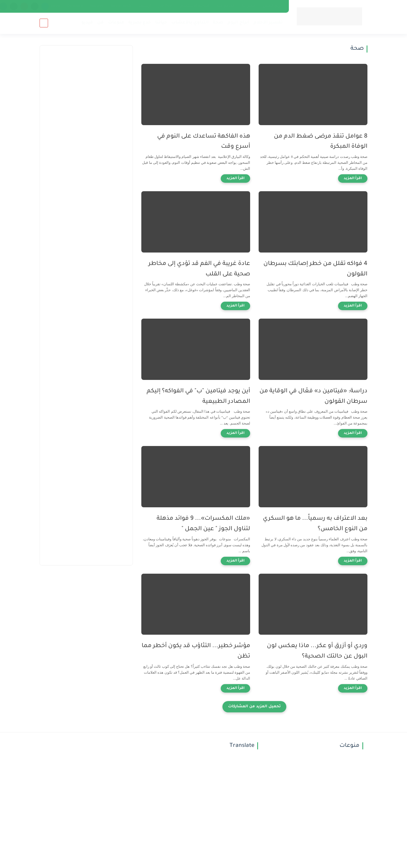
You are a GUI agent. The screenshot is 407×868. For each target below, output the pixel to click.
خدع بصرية (140, 23)
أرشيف (145, 6)
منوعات (116, 23)
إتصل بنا (249, 6)
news (56, 6)
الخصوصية (226, 6)
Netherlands (121, 6)
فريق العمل (273, 6)
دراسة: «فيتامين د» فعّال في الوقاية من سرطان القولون (313, 397)
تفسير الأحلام (268, 23)
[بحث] (44, 23)
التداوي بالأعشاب (190, 23)
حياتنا (161, 23)
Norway (97, 6)
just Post (165, 6)
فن (100, 23)
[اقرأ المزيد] (353, 179)
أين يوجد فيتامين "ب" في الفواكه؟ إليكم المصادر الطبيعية (198, 397)
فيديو (87, 23)
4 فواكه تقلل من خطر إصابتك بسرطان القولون (315, 269)
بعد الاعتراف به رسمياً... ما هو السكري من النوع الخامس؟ (315, 524)
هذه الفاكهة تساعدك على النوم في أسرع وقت (204, 142)
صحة (218, 23)
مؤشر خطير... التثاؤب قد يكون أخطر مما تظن (196, 651)
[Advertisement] (86, 147)
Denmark (75, 6)
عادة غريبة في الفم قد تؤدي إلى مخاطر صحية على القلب (199, 269)
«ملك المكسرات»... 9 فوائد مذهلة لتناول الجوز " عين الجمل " (203, 524)
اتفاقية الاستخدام (195, 6)
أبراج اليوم (238, 23)
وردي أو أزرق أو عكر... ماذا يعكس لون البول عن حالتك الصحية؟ (317, 651)
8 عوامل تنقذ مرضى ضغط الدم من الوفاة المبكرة (321, 142)
